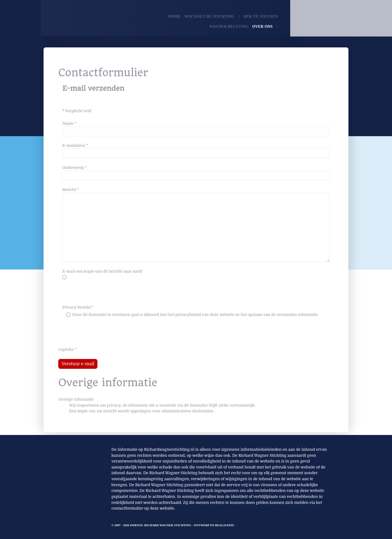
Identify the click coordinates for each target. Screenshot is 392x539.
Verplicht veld (77, 111)
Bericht (71, 190)
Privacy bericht (78, 307)
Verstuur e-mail (78, 364)
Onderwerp (75, 168)
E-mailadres (75, 145)
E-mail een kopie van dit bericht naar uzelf (102, 271)
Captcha (67, 349)
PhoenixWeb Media (252, 525)
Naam (69, 123)
